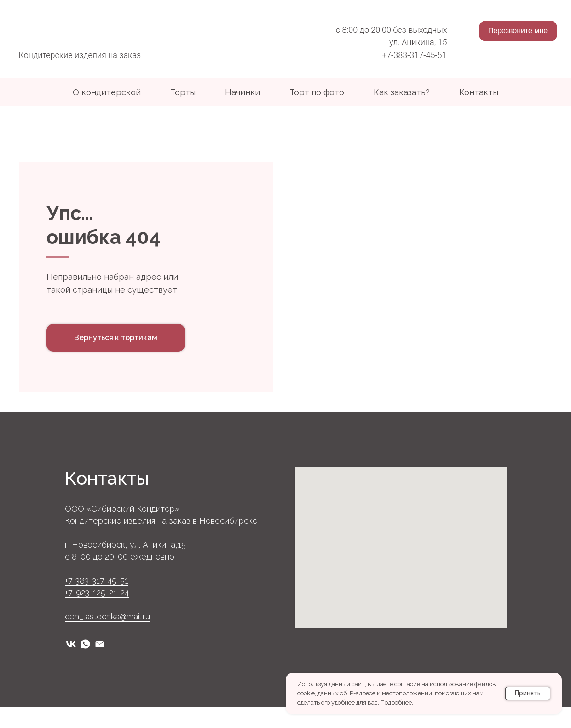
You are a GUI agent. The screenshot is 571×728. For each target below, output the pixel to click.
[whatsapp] (85, 665)
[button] (518, 31)
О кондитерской (107, 92)
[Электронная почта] (100, 665)
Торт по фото (317, 92)
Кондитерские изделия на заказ (80, 55)
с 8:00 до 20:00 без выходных (392, 30)
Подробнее (396, 702)
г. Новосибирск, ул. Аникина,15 (125, 566)
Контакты (479, 92)
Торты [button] (183, 92)
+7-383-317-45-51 (414, 55)
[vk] (71, 665)
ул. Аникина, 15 (418, 42)
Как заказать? (402, 92)
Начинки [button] (242, 92)
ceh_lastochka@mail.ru (107, 638)
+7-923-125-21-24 (97, 614)
